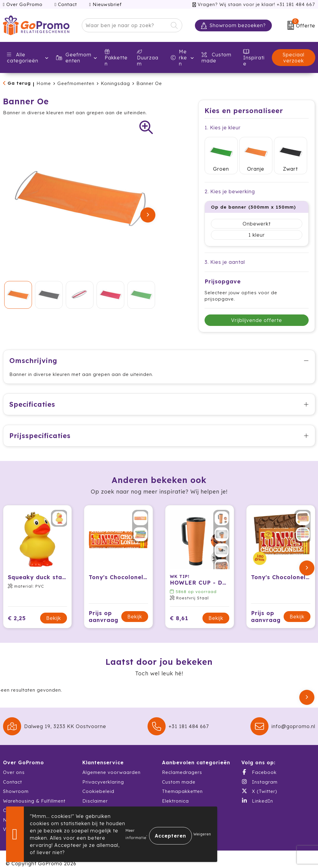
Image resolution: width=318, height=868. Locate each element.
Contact (66, 4)
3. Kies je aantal (225, 253)
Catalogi (13, 802)
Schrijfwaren (177, 802)
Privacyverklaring (103, 773)
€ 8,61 (179, 609)
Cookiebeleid (98, 783)
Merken (179, 58)
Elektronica (175, 792)
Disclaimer (95, 792)
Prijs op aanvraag (103, 608)
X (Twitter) (259, 783)
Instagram (259, 773)
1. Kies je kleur (223, 128)
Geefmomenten (74, 58)
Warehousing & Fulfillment (34, 792)
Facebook (259, 764)
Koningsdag (115, 83)
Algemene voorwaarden (111, 764)
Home (44, 83)
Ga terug (19, 83)
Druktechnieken (101, 802)
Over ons (14, 764)
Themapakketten (182, 783)
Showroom (16, 783)
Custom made (179, 773)
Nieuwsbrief (105, 4)
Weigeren (202, 834)
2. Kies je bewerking (230, 183)
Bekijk (54, 610)
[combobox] (125, 25)
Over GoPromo (23, 4)
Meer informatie (136, 834)
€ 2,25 (17, 609)
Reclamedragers (182, 764)
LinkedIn (257, 792)
